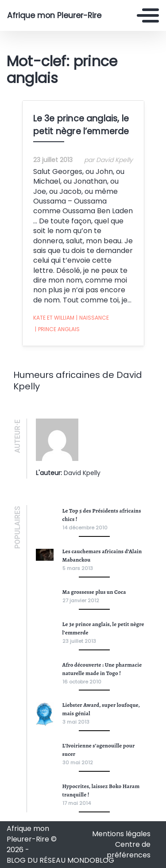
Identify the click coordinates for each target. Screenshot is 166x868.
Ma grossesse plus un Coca (94, 592)
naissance (93, 318)
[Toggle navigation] (148, 15)
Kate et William (54, 318)
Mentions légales (121, 834)
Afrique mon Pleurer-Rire (54, 15)
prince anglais (57, 329)
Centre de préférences (129, 850)
